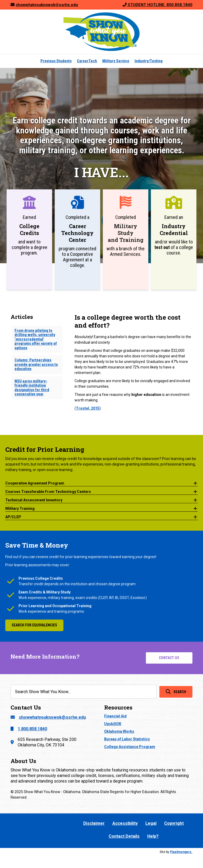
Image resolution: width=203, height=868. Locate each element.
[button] (101, 482)
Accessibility (125, 823)
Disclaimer (94, 823)
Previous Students (56, 61)
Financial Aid (115, 716)
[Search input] (84, 692)
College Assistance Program (130, 747)
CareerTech (87, 61)
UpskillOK (113, 724)
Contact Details (124, 836)
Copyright (174, 823)
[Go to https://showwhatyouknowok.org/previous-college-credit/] (29, 239)
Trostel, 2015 (88, 408)
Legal (151, 823)
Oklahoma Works (119, 731)
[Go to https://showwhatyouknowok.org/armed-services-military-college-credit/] (126, 239)
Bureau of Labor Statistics (127, 739)
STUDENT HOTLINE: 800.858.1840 (160, 5)
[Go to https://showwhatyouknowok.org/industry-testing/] (174, 239)
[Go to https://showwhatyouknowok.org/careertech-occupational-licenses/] (77, 239)
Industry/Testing (149, 61)
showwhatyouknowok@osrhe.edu (52, 717)
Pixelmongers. (181, 852)
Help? (153, 836)
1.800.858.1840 (32, 729)
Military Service (116, 61)
